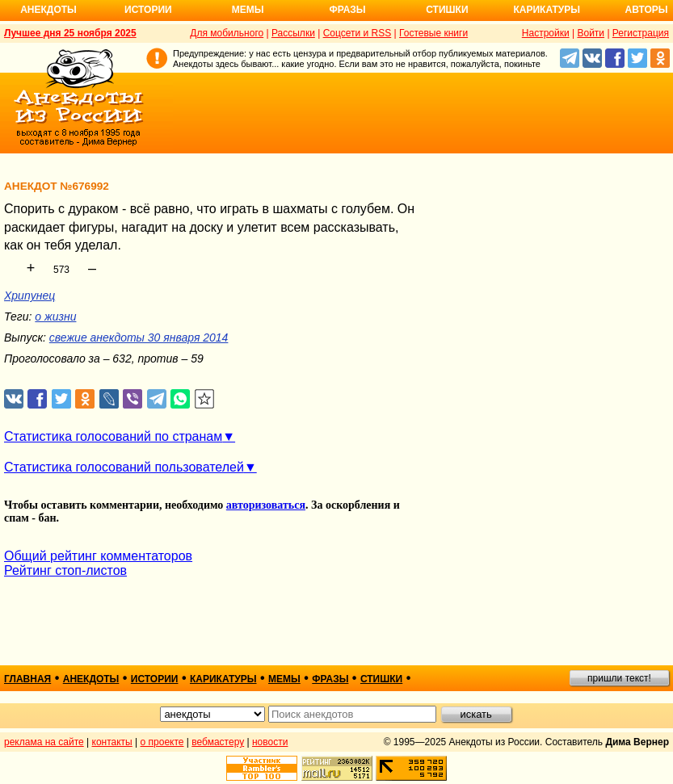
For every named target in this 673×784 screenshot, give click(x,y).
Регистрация (641, 33)
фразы (330, 679)
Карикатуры (547, 10)
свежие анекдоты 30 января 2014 (139, 337)
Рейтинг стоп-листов (65, 570)
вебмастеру (218, 742)
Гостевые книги (433, 33)
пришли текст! (619, 678)
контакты (112, 742)
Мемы (248, 10)
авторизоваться (266, 505)
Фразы (347, 10)
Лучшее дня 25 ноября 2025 (70, 33)
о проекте (162, 742)
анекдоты (91, 679)
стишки (381, 679)
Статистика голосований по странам (113, 436)
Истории (148, 10)
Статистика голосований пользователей (124, 467)
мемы (284, 679)
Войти (591, 33)
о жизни (55, 317)
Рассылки (293, 33)
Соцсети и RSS (358, 33)
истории (155, 679)
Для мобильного (227, 33)
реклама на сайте (44, 742)
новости (270, 742)
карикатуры (223, 679)
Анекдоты (48, 10)
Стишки (447, 10)
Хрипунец (29, 296)
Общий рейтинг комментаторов (98, 556)
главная (27, 679)
